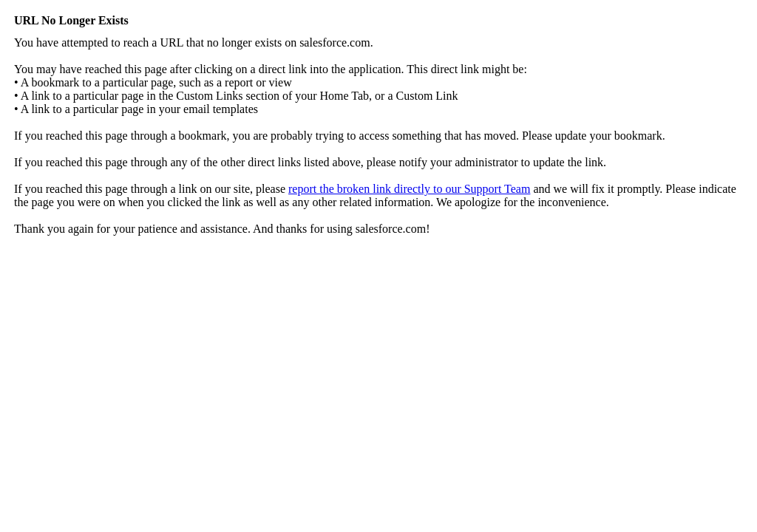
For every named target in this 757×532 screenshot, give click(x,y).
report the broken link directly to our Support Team (409, 189)
